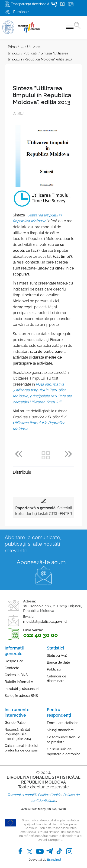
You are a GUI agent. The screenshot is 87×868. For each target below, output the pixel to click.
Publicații (30, 53)
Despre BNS (14, 661)
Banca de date (58, 662)
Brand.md (54, 860)
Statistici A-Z (57, 655)
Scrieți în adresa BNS (21, 696)
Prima (12, 47)
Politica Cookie (50, 795)
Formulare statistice (63, 723)
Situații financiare (60, 730)
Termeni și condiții (22, 795)
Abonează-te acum (41, 562)
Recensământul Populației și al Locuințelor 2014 (18, 734)
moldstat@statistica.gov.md (45, 622)
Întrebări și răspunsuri (22, 689)
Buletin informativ (19, 682)
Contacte (12, 668)
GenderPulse (15, 723)
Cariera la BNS (16, 675)
